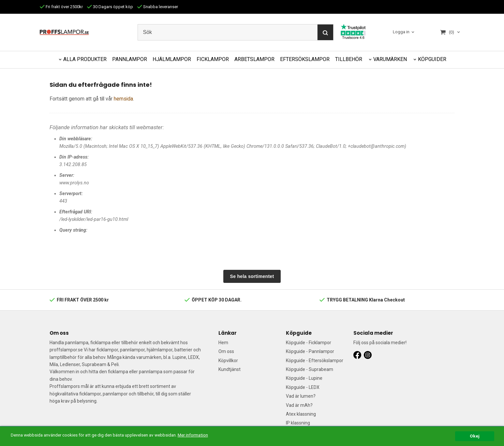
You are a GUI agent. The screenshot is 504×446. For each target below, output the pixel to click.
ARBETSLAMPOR (254, 59)
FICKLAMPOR (213, 59)
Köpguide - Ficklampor (309, 343)
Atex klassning (301, 414)
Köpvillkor (228, 361)
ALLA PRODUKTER (85, 59)
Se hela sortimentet (252, 276)
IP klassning (298, 423)
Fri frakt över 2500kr (61, 7)
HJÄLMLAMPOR (172, 59)
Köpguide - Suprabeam (310, 369)
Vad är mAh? (299, 405)
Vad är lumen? (301, 396)
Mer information (194, 435)
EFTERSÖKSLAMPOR (305, 59)
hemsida (123, 99)
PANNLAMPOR (130, 59)
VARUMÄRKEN (390, 59)
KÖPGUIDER (432, 59)
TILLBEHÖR (349, 59)
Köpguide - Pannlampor (310, 351)
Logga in (401, 32)
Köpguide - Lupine (304, 378)
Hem (223, 343)
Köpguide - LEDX (303, 387)
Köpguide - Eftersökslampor (315, 361)
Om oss (226, 351)
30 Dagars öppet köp (110, 7)
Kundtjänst (230, 369)
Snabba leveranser (158, 7)
